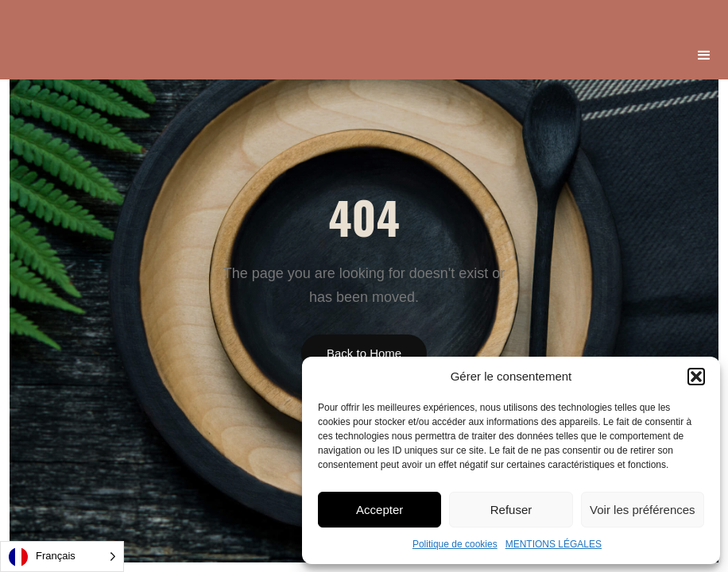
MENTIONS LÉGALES (554, 544)
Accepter (379, 510)
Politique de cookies (455, 544)
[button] (696, 377)
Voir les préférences (643, 510)
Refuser (511, 510)
